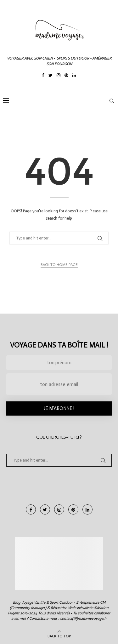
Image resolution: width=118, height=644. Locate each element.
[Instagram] (59, 76)
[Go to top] (59, 636)
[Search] (112, 101)
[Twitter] (51, 76)
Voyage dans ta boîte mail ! (59, 345)
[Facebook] (43, 76)
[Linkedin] (74, 76)
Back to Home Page (59, 265)
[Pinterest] (66, 76)
